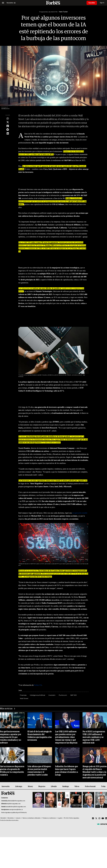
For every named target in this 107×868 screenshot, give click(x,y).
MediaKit (3, 818)
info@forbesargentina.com (13, 804)
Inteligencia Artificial (37, 695)
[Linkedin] (106, 818)
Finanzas (23, 695)
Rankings (66, 786)
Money (30, 786)
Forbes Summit (90, 786)
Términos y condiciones (49, 818)
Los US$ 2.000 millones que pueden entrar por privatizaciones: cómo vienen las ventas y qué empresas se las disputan (66, 737)
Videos (77, 786)
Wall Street (24, 698)
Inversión (52, 695)
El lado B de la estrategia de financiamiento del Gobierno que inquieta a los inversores (40, 736)
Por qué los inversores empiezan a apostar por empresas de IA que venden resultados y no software (11, 737)
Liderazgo (19, 786)
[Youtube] (103, 818)
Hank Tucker (63, 12)
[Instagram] (99, 818)
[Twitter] (96, 818)
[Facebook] (93, 818)
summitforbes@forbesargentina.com (16, 807)
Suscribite (92, 3)
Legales (60, 818)
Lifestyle (54, 786)
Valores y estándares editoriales (31, 818)
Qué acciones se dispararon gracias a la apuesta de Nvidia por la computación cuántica (12, 771)
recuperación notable (80, 513)
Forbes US (38, 685)
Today (103, 786)
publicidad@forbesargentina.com (16, 801)
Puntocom (63, 695)
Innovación (6, 786)
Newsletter (11, 818)
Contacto (18, 818)
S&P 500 (73, 695)
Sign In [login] (102, 3)
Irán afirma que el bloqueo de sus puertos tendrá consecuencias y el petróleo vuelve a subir (39, 771)
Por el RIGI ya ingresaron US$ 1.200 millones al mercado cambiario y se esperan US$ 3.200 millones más (94, 737)
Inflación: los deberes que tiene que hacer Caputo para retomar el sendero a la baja (66, 771)
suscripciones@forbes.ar (16, 810)
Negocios (42, 786)
